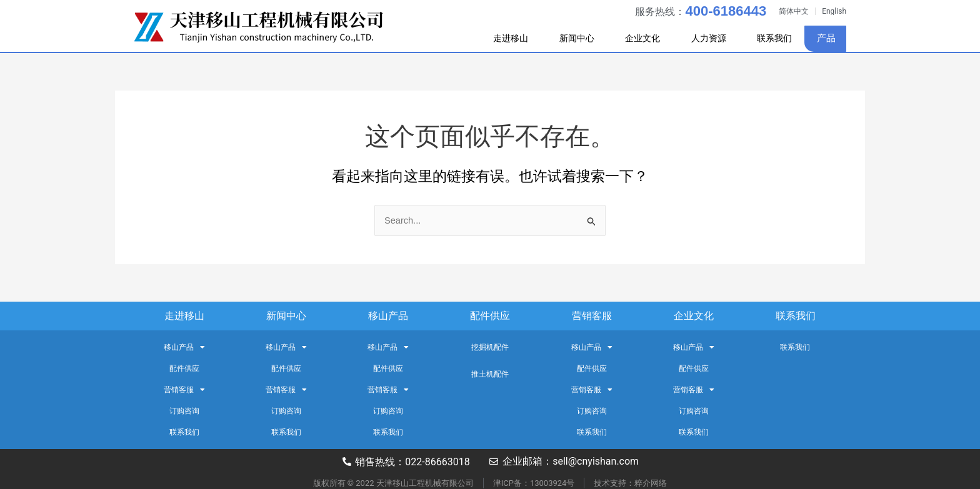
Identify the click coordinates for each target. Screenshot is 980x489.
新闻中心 (557, 39)
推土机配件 (490, 374)
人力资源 (702, 39)
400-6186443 (726, 11)
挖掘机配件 (490, 347)
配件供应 (490, 316)
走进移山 (484, 39)
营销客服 (592, 316)
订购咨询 (184, 411)
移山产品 (388, 316)
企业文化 (629, 39)
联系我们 (771, 38)
